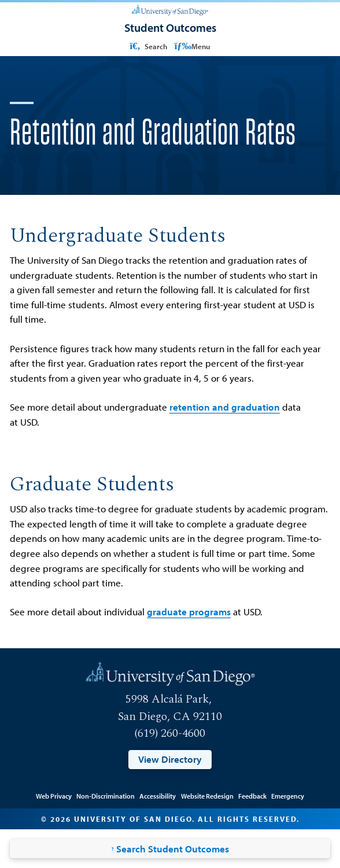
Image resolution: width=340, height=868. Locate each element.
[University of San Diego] (170, 10)
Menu (192, 46)
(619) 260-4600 (170, 734)
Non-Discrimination (106, 796)
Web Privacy (54, 796)
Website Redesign (207, 796)
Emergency (288, 796)
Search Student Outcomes (170, 849)
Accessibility (158, 796)
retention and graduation (225, 407)
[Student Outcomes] (170, 28)
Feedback (252, 796)
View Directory (170, 759)
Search (147, 46)
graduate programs (189, 612)
